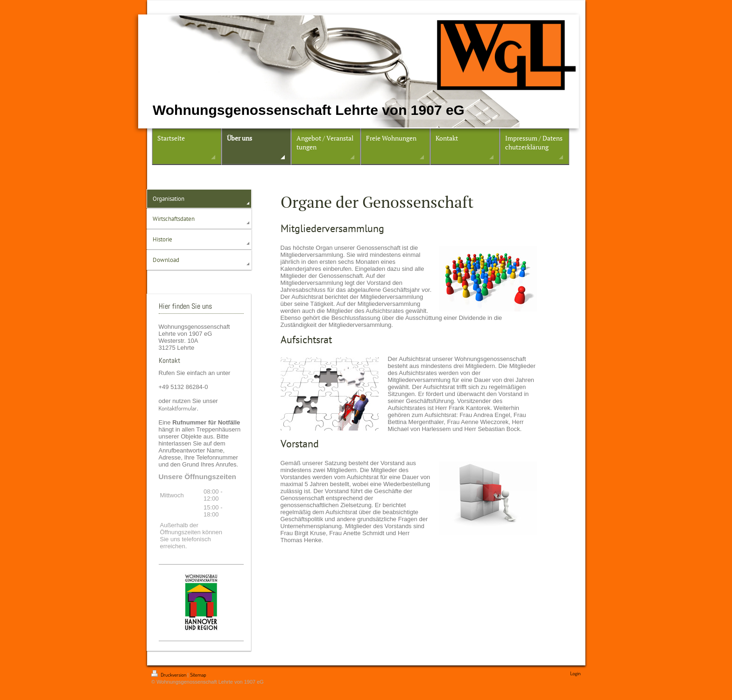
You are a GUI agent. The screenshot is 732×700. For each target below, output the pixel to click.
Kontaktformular (178, 408)
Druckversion (169, 675)
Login (575, 673)
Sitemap (198, 675)
